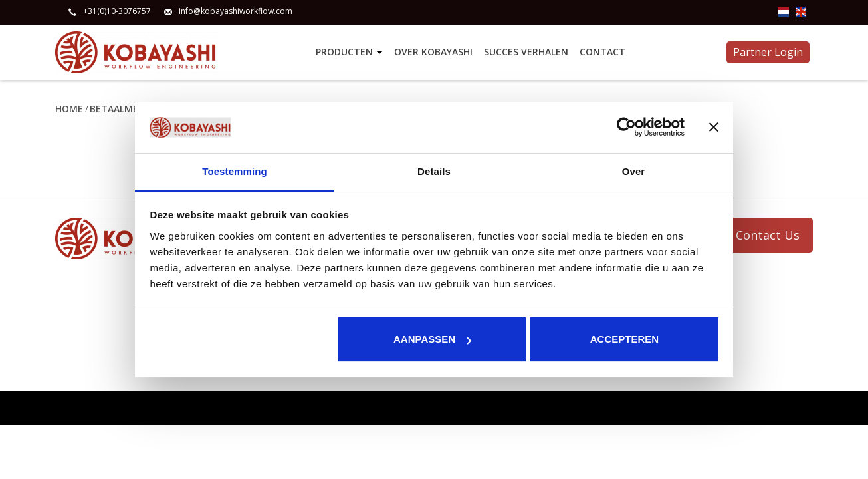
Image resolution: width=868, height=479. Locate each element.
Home (69, 109)
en (801, 12)
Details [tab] (434, 171)
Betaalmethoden (134, 109)
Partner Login (768, 52)
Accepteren (624, 339)
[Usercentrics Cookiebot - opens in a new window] (626, 127)
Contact (602, 52)
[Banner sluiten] (714, 127)
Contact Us (768, 235)
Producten (351, 52)
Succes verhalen (526, 52)
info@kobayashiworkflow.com (236, 11)
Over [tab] (634, 171)
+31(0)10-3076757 (117, 11)
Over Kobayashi (433, 52)
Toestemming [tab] (235, 171)
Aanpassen (432, 339)
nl (784, 12)
